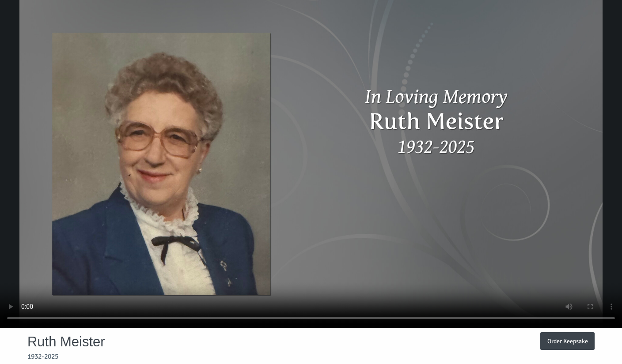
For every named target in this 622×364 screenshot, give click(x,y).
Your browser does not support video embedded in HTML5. (311, 164)
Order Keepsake (568, 341)
